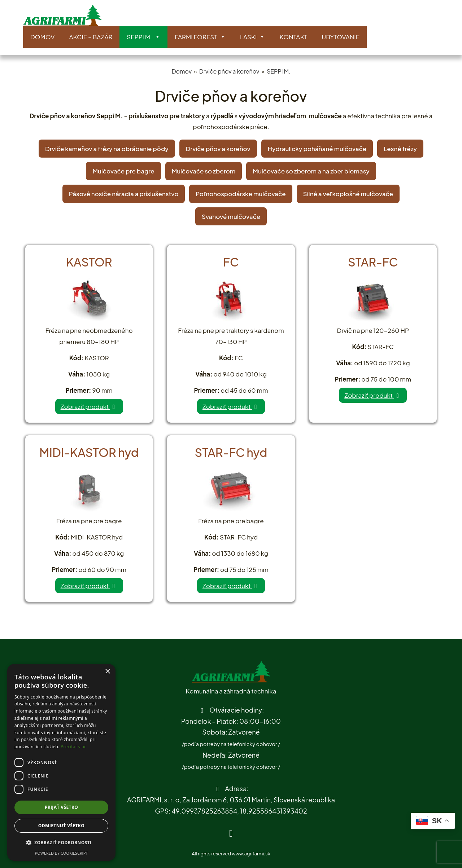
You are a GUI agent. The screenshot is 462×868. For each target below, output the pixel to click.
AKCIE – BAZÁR (91, 37)
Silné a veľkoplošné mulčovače (348, 194)
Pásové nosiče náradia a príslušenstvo (124, 194)
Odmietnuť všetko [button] (61, 826)
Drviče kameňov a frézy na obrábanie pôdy (107, 149)
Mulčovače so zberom (204, 171)
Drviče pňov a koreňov (229, 71)
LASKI (252, 37)
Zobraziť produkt (89, 406)
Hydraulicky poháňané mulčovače (317, 149)
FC (231, 262)
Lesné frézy (400, 149)
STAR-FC (373, 262)
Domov (42, 37)
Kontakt (293, 37)
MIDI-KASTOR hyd (89, 452)
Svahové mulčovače (231, 216)
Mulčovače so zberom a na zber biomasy (311, 171)
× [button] (107, 672)
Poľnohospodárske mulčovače (241, 194)
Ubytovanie (341, 37)
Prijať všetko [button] (62, 807)
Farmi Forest (200, 37)
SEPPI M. (143, 37)
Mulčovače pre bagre (123, 171)
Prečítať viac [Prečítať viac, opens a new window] (73, 747)
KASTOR (89, 262)
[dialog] (61, 762)
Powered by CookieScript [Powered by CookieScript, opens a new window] (62, 853)
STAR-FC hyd (231, 452)
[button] (61, 843)
